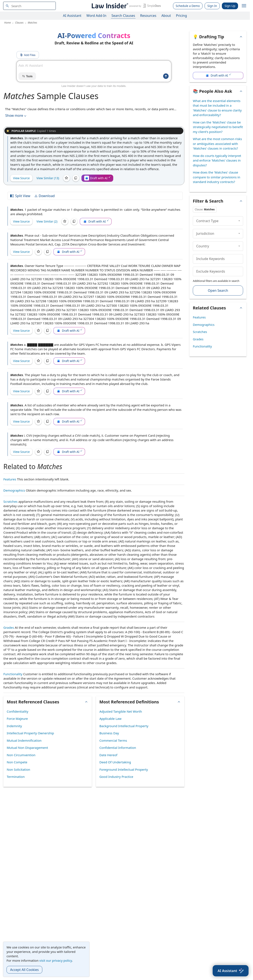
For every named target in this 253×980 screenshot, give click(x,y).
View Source (21, 178)
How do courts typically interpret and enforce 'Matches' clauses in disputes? (217, 160)
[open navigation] (244, 6)
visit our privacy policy (56, 960)
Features (10, 479)
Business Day (109, 733)
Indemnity (14, 726)
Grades (9, 627)
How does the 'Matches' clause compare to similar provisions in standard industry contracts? (216, 177)
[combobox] (29, 6)
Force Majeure (17, 719)
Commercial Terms (113, 740)
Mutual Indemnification (24, 740)
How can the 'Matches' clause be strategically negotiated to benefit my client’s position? (218, 127)
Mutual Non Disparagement (27, 748)
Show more (16, 116)
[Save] (67, 178)
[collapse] (239, 221)
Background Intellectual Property (124, 726)
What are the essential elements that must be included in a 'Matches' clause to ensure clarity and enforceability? (217, 108)
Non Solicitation (18, 769)
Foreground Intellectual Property (124, 769)
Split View (20, 196)
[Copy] (76, 178)
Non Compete (17, 762)
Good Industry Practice (116, 777)
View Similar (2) (47, 221)
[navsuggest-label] (29, 6)
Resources (148, 16)
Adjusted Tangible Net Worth (121, 711)
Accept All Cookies (24, 970)
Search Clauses (123, 16)
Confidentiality (17, 711)
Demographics (14, 490)
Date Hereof (108, 755)
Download (44, 196)
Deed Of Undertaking (115, 762)
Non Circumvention (21, 755)
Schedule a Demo (188, 6)
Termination (16, 777)
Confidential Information (118, 748)
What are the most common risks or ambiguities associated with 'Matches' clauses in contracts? (217, 144)
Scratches (10, 501)
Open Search (218, 290)
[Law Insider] (126, 6)
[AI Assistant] (231, 971)
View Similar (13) (48, 178)
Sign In (212, 6)
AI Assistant (72, 16)
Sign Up (230, 6)
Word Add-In (97, 16)
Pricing (181, 16)
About (166, 16)
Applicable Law (110, 719)
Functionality (13, 674)
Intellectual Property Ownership (30, 733)
